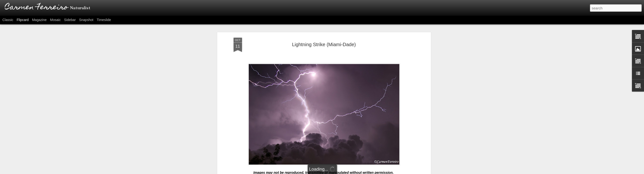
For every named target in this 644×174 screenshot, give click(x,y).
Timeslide (104, 20)
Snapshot (86, 20)
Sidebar (70, 20)
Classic (8, 20)
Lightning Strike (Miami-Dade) (324, 44)
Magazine (39, 20)
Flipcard (23, 20)
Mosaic (55, 20)
